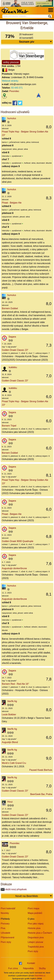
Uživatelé (5, 933)
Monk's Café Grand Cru (14, 763)
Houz (10, 802)
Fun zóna (13, 968)
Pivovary (5, 924)
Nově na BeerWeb (34, 896)
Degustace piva (36, 937)
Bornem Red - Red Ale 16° (15, 684)
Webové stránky (10, 81)
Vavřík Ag (12, 701)
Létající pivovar (36, 942)
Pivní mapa (34, 908)
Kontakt (31, 963)
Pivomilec (14, 91)
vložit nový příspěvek (14, 889)
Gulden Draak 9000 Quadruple (18, 541)
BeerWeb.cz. (40, 976)
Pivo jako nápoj (36, 924)
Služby (42, 968)
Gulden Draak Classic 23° (15, 350)
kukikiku (13, 367)
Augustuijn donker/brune (14, 568)
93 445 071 (17, 88)
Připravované (7, 937)
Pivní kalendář (8, 908)
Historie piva (34, 928)
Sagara (12, 337)
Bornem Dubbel (10, 308)
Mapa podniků (35, 913)
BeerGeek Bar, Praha (41, 794)
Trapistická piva (36, 947)
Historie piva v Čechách (40, 933)
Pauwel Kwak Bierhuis (41, 770)
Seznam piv (36, 42)
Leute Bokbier (9, 714)
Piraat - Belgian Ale (12, 203)
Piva (3, 928)
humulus (12, 118)
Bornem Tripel (9, 426)
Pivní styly (6, 942)
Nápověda (28, 968)
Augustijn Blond (10, 742)
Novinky (5, 913)
